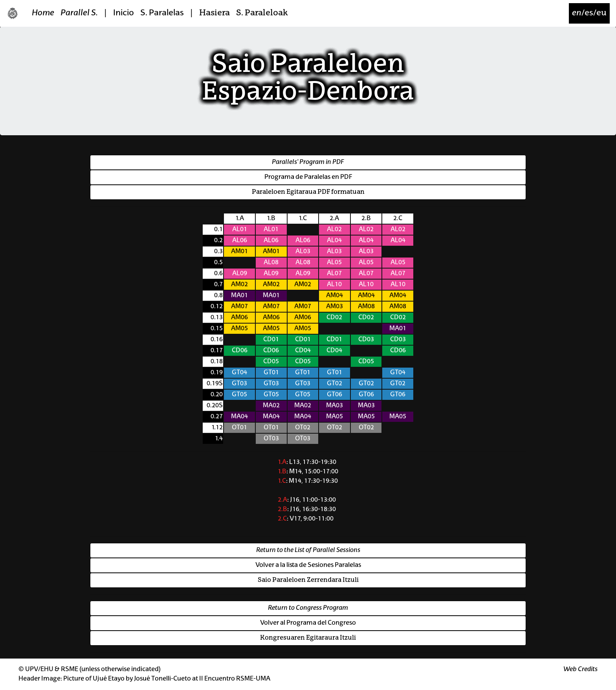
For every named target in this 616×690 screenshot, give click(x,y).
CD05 (271, 362)
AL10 (334, 285)
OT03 (271, 439)
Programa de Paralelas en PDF (308, 177)
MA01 (239, 296)
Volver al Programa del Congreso (308, 623)
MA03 (335, 406)
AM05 (239, 329)
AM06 (239, 318)
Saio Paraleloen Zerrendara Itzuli (308, 580)
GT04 (239, 373)
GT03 (239, 384)
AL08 (271, 263)
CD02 (334, 318)
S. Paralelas (162, 13)
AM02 (239, 285)
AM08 (366, 307)
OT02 (303, 428)
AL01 (240, 230)
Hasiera (214, 13)
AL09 (240, 274)
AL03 (303, 252)
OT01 (239, 428)
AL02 (334, 230)
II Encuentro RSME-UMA (235, 679)
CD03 (366, 340)
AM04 (335, 296)
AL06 (240, 241)
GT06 (335, 395)
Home (43, 13)
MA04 (239, 417)
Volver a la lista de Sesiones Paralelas (308, 565)
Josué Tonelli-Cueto (162, 679)
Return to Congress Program (308, 608)
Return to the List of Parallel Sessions (308, 550)
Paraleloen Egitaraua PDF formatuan (308, 192)
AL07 (334, 274)
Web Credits (580, 670)
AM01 (239, 252)
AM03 (335, 307)
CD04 (303, 351)
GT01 (271, 373)
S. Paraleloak (262, 13)
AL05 (334, 263)
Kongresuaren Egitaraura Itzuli (308, 638)
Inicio (124, 13)
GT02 (335, 384)
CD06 (240, 351)
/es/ (589, 13)
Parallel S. (79, 13)
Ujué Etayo (109, 679)
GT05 (239, 395)
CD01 (271, 340)
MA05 (335, 417)
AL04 (334, 241)
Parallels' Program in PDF (308, 162)
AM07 (239, 307)
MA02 (271, 406)
